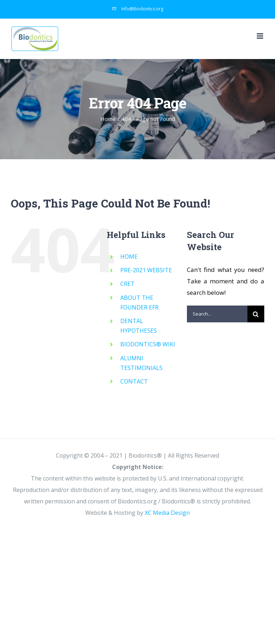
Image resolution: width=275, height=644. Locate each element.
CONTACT (134, 381)
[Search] (256, 314)
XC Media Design (167, 513)
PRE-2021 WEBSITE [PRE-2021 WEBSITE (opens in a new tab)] (146, 270)
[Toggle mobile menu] (260, 36)
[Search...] (217, 314)
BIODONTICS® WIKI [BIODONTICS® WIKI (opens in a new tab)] (148, 344)
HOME (129, 257)
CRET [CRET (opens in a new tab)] (127, 284)
